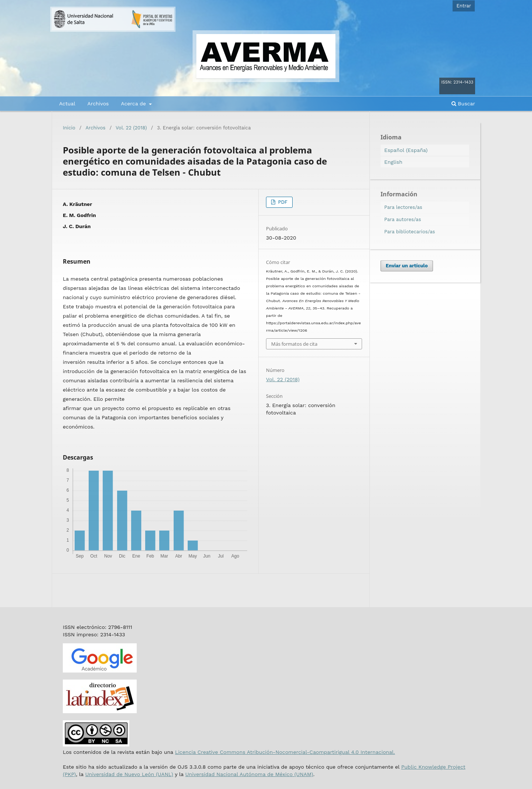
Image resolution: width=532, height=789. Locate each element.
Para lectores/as (403, 207)
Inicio (69, 128)
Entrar (464, 6)
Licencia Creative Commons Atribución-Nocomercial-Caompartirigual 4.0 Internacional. (285, 752)
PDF (282, 202)
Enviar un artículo (407, 266)
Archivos (98, 104)
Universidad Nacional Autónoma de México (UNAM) (249, 774)
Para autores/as (403, 219)
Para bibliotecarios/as (410, 232)
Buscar (463, 104)
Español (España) (406, 150)
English (393, 162)
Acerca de (134, 104)
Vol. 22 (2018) (131, 128)
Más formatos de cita (294, 344)
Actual (67, 104)
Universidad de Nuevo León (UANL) (129, 774)
